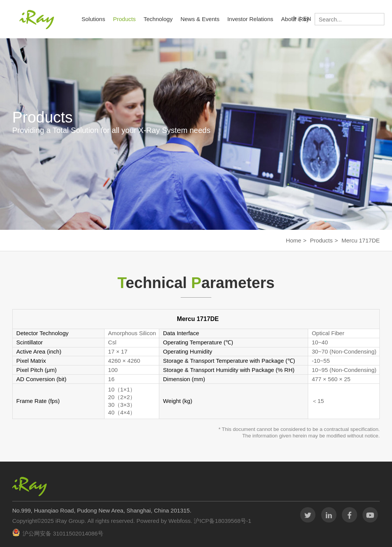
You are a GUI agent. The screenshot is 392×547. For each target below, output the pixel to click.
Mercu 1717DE (361, 240)
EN (307, 19)
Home (294, 240)
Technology (158, 19)
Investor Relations (250, 19)
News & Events (200, 19)
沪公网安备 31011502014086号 (63, 533)
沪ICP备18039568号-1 (222, 521)
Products (124, 19)
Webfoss (180, 521)
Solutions (93, 19)
